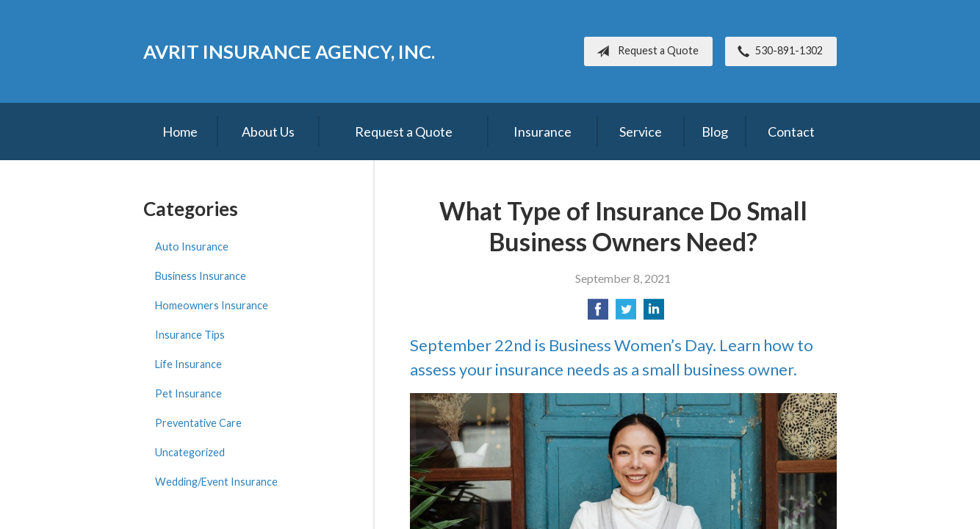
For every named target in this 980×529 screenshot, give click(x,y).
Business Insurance (201, 276)
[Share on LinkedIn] (654, 313)
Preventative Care (198, 423)
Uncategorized (190, 452)
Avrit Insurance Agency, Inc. (289, 51)
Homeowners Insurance (212, 305)
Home (180, 132)
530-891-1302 (777, 51)
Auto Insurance (192, 246)
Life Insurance (188, 364)
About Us (268, 132)
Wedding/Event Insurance (216, 482)
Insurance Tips (190, 335)
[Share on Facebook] (598, 313)
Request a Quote (645, 51)
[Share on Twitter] (626, 313)
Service (641, 132)
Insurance (543, 132)
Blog (715, 132)
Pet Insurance (188, 393)
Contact (791, 132)
